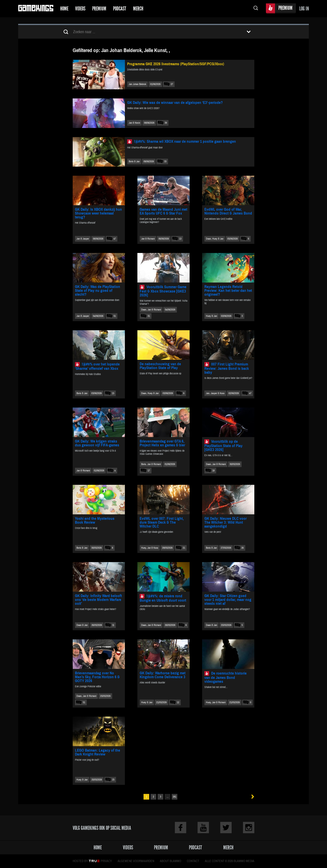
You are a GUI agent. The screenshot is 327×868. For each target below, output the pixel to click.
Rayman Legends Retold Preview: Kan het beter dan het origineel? (228, 291)
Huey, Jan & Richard (216, 702)
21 (184, 548)
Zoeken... (256, 9)
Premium (99, 9)
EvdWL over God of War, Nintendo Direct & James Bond (228, 211)
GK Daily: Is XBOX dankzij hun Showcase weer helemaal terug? (98, 213)
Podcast (120, 9)
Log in (304, 9)
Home (64, 9)
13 (180, 239)
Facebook (181, 828)
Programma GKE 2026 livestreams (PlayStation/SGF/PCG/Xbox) (176, 64)
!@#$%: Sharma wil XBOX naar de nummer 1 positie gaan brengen (185, 141)
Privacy (106, 861)
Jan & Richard (148, 239)
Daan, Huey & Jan (215, 239)
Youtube (203, 828)
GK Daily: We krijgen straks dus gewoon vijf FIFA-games (97, 443)
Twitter (226, 828)
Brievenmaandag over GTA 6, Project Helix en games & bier (162, 443)
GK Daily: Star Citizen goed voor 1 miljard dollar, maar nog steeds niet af (228, 600)
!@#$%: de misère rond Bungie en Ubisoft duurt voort (163, 598)
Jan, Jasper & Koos (215, 393)
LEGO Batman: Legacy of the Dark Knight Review (98, 752)
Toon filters (249, 32)
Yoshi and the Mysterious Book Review (95, 520)
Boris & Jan (134, 161)
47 (115, 239)
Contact (193, 861)
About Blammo (171, 861)
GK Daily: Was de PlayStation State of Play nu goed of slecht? (98, 291)
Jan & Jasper (83, 239)
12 (178, 702)
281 (175, 797)
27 (172, 84)
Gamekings (36, 9)
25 (113, 780)
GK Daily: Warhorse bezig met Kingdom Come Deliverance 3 (163, 675)
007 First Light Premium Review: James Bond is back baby (227, 368)
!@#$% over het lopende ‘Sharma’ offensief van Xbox (97, 366)
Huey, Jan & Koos (150, 548)
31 (149, 316)
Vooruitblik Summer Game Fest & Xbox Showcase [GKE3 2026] (163, 291)
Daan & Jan (82, 625)
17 (149, 471)
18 (213, 471)
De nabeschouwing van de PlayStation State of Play (160, 366)
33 (165, 161)
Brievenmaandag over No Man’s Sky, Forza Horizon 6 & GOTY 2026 (97, 677)
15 (113, 393)
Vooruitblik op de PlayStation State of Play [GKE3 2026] (223, 446)
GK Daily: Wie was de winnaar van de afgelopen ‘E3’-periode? (175, 103)
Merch (138, 9)
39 (166, 123)
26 (243, 548)
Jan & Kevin (134, 123)
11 (113, 625)
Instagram (249, 828)
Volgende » (251, 797)
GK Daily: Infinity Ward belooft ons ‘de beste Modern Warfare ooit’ (98, 600)
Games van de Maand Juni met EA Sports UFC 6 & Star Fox (163, 211)
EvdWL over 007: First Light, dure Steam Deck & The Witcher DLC (162, 522)
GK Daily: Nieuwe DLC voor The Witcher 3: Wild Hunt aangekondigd (225, 522)
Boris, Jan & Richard (151, 464)
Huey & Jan (212, 316)
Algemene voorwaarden (136, 861)
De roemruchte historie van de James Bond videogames (225, 677)
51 (115, 316)
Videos (80, 9)
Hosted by (80, 861)
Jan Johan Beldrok (137, 84)
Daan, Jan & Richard (151, 310)
